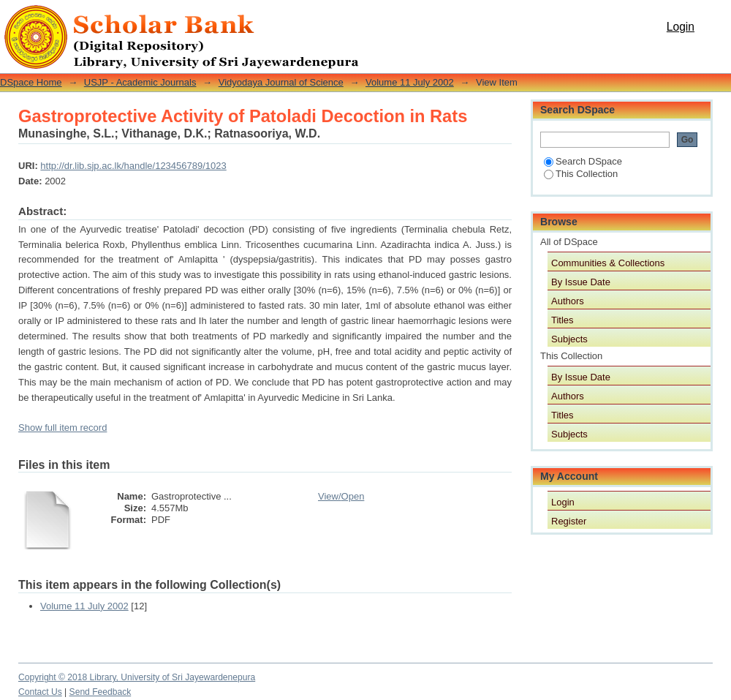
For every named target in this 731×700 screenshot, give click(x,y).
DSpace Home (31, 82)
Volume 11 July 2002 (410, 82)
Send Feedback (101, 692)
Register (569, 521)
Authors (568, 301)
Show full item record (63, 428)
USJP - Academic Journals (140, 82)
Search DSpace (583, 161)
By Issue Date (581, 282)
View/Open (341, 496)
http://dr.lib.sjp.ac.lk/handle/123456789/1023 (133, 166)
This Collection (581, 174)
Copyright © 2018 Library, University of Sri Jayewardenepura (137, 677)
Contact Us (40, 692)
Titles (563, 320)
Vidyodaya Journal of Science (281, 82)
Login (681, 27)
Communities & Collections (608, 263)
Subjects (569, 339)
